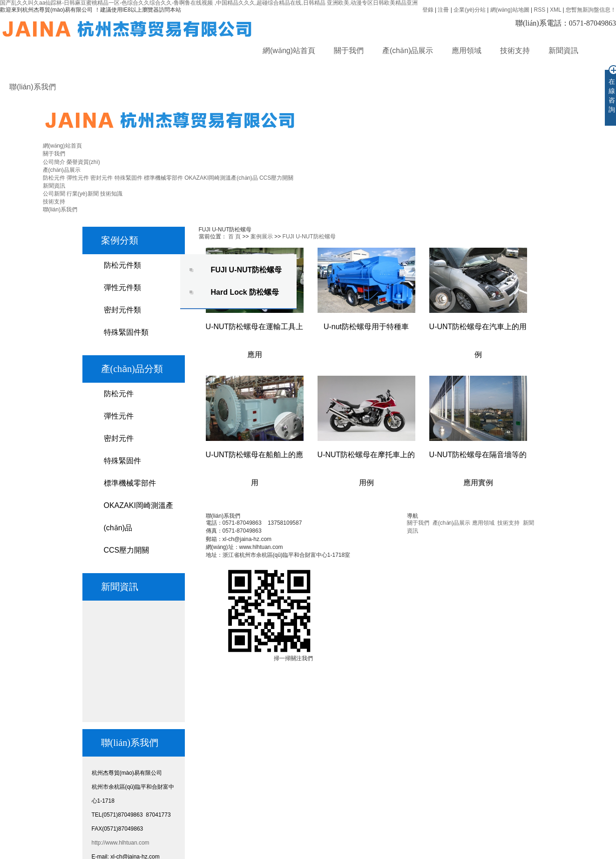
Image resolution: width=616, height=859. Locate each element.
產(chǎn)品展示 (408, 51)
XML (555, 10)
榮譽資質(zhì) (83, 162)
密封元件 (102, 178)
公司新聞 (54, 194)
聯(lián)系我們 (33, 87)
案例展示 (262, 237)
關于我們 (349, 51)
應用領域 (467, 51)
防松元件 (54, 178)
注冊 (443, 10)
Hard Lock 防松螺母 (245, 292)
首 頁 (234, 237)
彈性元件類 (122, 287)
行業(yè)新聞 (83, 194)
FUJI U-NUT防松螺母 (247, 270)
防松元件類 (122, 265)
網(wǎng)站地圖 (510, 10)
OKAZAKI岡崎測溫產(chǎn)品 (221, 178)
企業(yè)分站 (470, 10)
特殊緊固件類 (126, 332)
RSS (539, 10)
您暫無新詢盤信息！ (591, 10)
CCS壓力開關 (276, 178)
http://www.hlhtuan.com (121, 843)
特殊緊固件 (129, 178)
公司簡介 (54, 162)
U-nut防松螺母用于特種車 (366, 327)
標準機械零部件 (163, 178)
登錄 (428, 10)
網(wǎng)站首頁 (289, 51)
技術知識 (111, 194)
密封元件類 (122, 310)
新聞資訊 (563, 51)
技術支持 (515, 51)
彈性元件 (78, 178)
